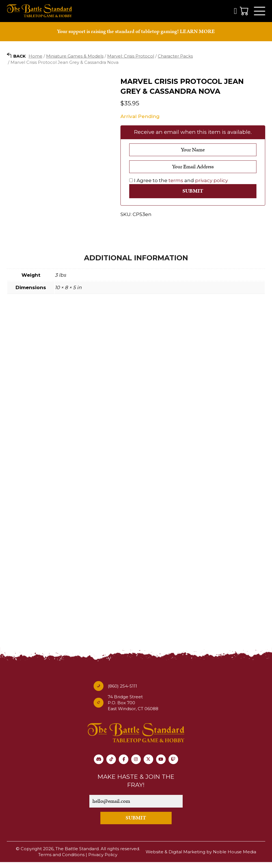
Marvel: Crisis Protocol (131, 56)
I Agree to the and (179, 181)
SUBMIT (136, 824)
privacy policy (212, 181)
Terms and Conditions (61, 861)
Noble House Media (235, 858)
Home (35, 56)
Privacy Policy (103, 861)
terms (176, 181)
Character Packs (175, 56)
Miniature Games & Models (75, 56)
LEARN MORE (197, 32)
